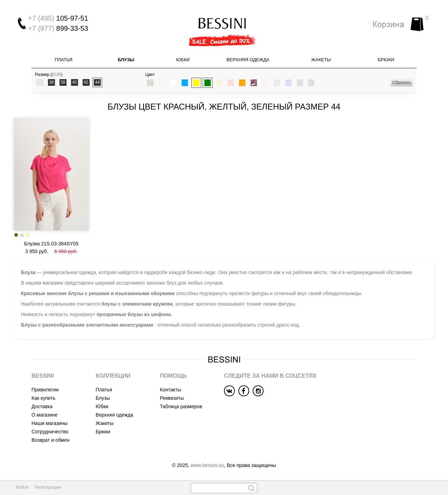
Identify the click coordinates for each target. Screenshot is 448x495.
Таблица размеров (181, 406)
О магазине (44, 415)
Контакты (170, 390)
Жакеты (321, 60)
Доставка (42, 406)
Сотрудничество (50, 432)
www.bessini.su (208, 465)
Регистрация (48, 487)
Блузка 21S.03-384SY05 (51, 244)
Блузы (126, 60)
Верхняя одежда (248, 60)
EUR (57, 75)
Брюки (386, 60)
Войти (22, 487)
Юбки (183, 60)
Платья (64, 60)
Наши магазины (50, 423)
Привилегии (45, 390)
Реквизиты (172, 398)
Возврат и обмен (51, 440)
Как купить (43, 398)
